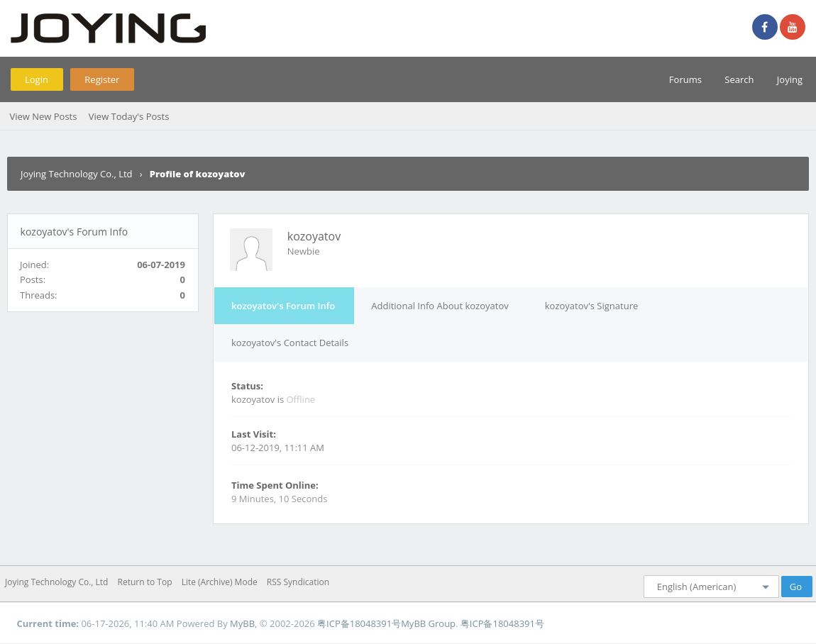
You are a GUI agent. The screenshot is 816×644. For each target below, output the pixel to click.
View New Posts (43, 116)
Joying (790, 79)
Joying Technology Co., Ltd (77, 174)
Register (102, 79)
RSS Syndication (298, 582)
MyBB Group (428, 623)
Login (37, 79)
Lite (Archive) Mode (220, 582)
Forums (685, 79)
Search (739, 79)
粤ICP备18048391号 (359, 623)
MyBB (242, 623)
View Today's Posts (129, 116)
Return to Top (145, 582)
